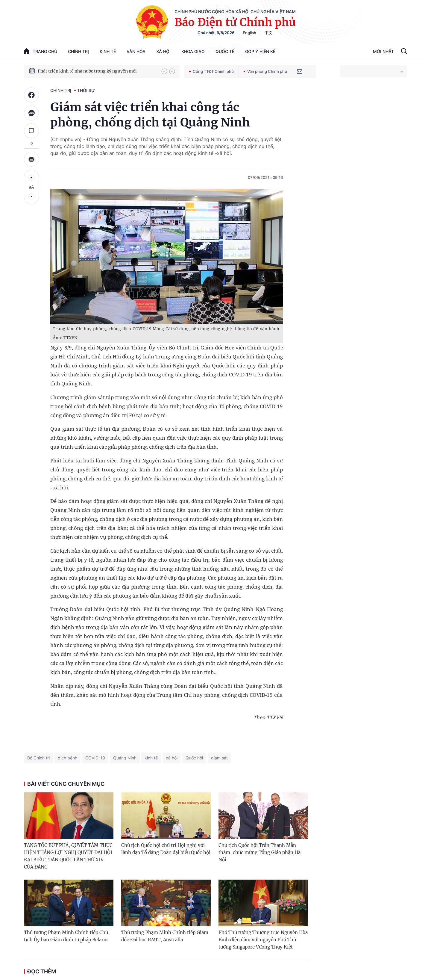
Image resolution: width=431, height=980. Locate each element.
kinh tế (151, 758)
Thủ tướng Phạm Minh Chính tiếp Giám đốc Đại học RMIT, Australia (165, 936)
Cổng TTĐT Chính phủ (211, 71)
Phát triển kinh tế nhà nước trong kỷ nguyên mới (87, 71)
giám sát (219, 758)
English (249, 33)
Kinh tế (108, 51)
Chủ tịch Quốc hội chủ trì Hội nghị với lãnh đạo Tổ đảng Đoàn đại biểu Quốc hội (166, 849)
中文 (268, 33)
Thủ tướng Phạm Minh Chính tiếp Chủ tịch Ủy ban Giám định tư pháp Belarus (66, 936)
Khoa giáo (193, 51)
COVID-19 (95, 758)
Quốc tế (225, 51)
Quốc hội (194, 758)
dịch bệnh (67, 758)
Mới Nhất (383, 51)
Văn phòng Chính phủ (265, 71)
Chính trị (78, 51)
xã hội (172, 758)
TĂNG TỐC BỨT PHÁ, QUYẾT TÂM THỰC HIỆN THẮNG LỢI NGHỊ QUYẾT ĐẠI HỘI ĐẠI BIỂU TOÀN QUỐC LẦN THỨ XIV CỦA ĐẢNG (68, 856)
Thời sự (86, 90)
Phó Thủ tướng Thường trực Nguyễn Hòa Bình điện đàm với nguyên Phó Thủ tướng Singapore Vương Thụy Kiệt (263, 940)
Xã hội (163, 51)
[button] (164, 71)
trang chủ (41, 51)
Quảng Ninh (125, 758)
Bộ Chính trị (38, 758)
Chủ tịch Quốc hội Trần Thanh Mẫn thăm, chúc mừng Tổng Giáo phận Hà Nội (259, 852)
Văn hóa (136, 51)
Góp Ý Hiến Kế (260, 51)
